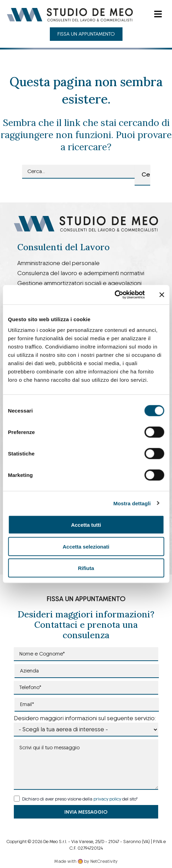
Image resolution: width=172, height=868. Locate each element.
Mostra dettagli (132, 503)
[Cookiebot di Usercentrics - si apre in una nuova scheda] (114, 295)
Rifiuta (86, 568)
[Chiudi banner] (162, 295)
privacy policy (107, 799)
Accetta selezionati (86, 546)
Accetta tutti (86, 525)
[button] (158, 15)
